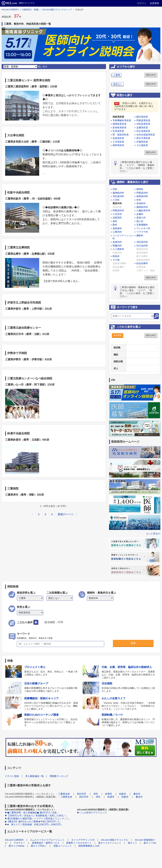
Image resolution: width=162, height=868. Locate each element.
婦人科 (140, 221)
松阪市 (123, 794)
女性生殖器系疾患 (146, 135)
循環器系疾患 (120, 124)
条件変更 (118, 335)
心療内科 (117, 232)
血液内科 (117, 242)
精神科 (140, 189)
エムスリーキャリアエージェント (47, 840)
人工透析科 (118, 249)
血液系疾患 (118, 138)
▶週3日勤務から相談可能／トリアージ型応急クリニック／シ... (38, 818)
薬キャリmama (16, 846)
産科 (115, 221)
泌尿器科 (117, 218)
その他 (116, 260)
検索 (133, 643)
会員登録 (154, 3)
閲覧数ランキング (59, 776)
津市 (96, 794)
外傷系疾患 (142, 142)
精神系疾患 (118, 145)
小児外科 (117, 214)
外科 (139, 200)
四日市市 (81, 794)
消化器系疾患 (143, 124)
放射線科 (117, 228)
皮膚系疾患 (142, 128)
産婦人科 (141, 218)
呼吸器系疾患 (143, 120)
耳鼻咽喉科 (142, 225)
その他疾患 (142, 145)
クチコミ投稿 (12, 776)
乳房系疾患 (118, 131)
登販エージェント (63, 846)
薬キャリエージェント (110, 843)
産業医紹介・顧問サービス (46, 843)
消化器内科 (118, 196)
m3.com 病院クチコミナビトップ (57, 10)
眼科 (115, 225)
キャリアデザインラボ (83, 840)
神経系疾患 (118, 117)
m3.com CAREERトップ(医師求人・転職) (20, 10)
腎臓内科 (117, 246)
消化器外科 (142, 242)
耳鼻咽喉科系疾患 (122, 120)
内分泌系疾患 (143, 131)
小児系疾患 (118, 142)
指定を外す (151, 75)
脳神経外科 (142, 207)
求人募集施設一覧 (35, 776)
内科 (115, 189)
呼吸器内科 (142, 193)
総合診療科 (142, 263)
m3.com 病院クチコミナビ (115, 840)
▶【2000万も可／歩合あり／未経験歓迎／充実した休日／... (36, 816)
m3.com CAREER (14, 840)
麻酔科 (140, 235)
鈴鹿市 (109, 794)
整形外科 (117, 203)
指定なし (118, 84)
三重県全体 (64, 794)
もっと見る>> (153, 534)
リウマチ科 (142, 232)
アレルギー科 (143, 228)
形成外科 (141, 203)
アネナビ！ (20, 843)
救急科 (116, 256)
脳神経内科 (118, 193)
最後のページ (66, 514)
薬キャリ (132, 843)
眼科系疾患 (142, 117)
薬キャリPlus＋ (39, 846)
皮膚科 (140, 214)
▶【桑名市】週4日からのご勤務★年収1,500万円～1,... (33, 821)
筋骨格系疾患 (120, 128)
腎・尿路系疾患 (121, 135)
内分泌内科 (142, 246)
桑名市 (137, 794)
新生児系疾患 (143, 138)
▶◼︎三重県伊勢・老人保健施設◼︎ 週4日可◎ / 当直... (32, 813)
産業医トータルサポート (79, 843)
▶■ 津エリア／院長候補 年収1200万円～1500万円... (34, 824)
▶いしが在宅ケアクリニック (92, 813)
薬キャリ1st (150, 843)
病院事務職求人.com (89, 846)
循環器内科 (142, 196)
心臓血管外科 (143, 210)
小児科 (116, 200)
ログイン (142, 3)
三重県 (117, 75)
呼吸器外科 (118, 210)
